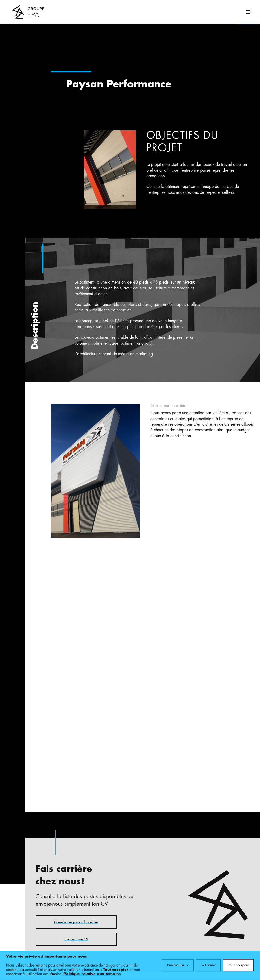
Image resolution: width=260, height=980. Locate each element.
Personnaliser (178, 962)
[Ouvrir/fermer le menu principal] (248, 12)
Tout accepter (238, 962)
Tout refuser (208, 962)
